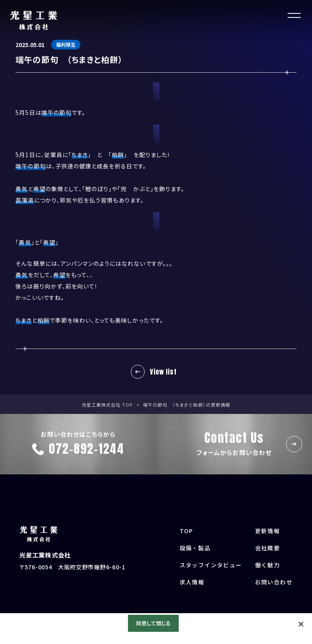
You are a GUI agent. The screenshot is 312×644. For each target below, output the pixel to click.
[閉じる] (301, 624)
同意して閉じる (154, 623)
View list (163, 372)
